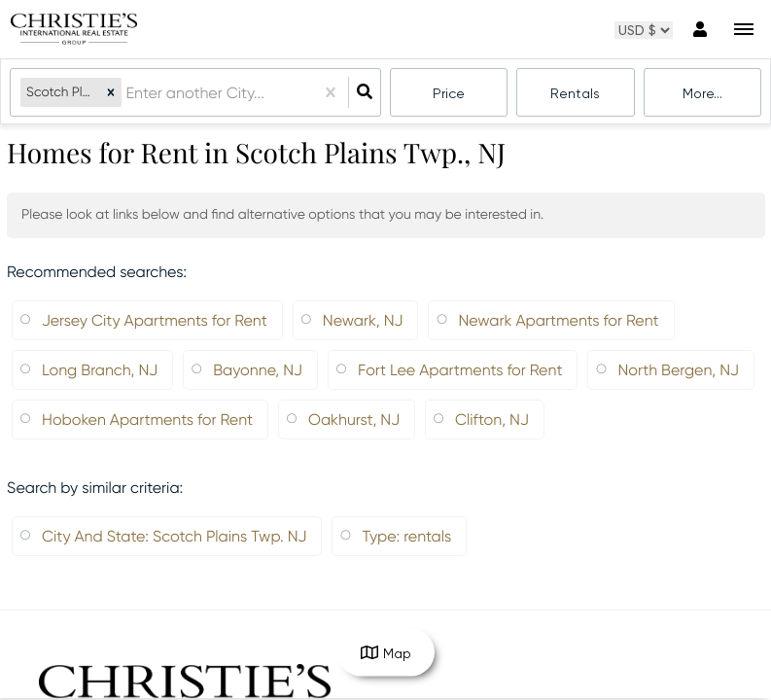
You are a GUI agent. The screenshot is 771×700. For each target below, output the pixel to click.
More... (702, 93)
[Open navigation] (743, 30)
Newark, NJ (363, 320)
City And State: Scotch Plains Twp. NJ (174, 536)
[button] (111, 93)
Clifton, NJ (492, 420)
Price (449, 93)
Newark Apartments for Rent (558, 320)
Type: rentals (406, 536)
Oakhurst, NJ (354, 420)
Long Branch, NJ (100, 370)
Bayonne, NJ (258, 370)
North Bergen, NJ (678, 370)
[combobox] (127, 93)
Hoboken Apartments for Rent (147, 420)
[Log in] (700, 29)
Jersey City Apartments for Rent (155, 320)
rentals (575, 93)
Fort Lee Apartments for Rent (460, 370)
